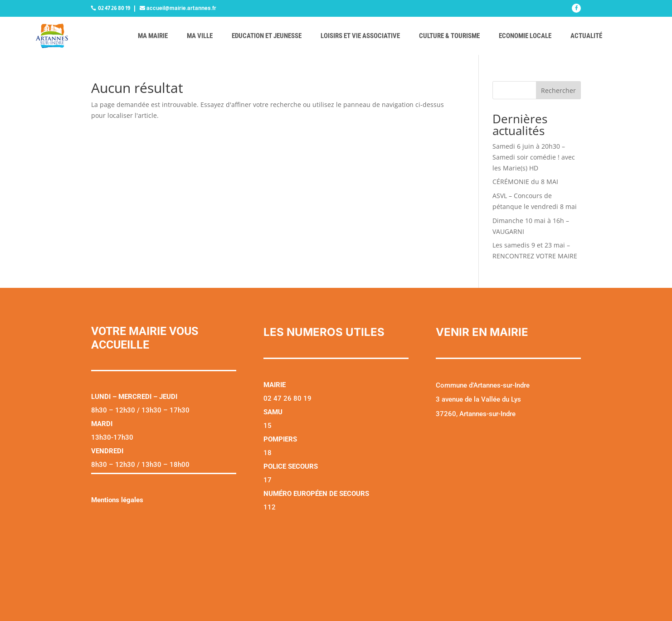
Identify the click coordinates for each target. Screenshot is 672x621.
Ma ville (200, 36)
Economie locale (525, 36)
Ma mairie (153, 36)
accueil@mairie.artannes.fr (181, 8)
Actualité (586, 36)
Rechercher (558, 90)
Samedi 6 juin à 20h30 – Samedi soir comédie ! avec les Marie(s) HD (534, 157)
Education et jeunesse (267, 36)
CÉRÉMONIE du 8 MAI (525, 182)
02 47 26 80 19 (114, 8)
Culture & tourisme (449, 36)
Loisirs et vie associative (360, 36)
